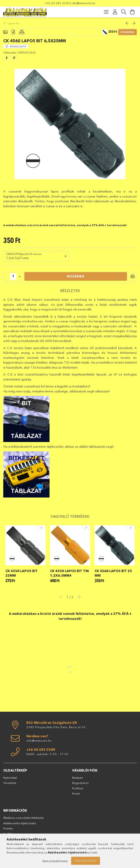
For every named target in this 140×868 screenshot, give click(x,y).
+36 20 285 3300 (57, 3)
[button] (132, 276)
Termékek (10, 783)
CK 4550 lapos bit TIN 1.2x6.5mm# (69, 573)
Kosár (76, 793)
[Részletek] (13, 32)
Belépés (78, 778)
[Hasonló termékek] (22, 32)
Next (78, 597)
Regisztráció (80, 783)
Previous (62, 597)
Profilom (78, 788)
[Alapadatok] (5, 32)
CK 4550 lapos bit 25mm (22, 573)
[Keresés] (124, 12)
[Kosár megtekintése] (132, 12)
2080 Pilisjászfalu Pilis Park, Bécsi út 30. (56, 727)
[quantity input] (13, 277)
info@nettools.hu (83, 3)
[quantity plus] (20, 277)
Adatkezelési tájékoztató (20, 823)
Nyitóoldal (10, 778)
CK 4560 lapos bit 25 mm (113, 573)
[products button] (106, 12)
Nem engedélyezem (55, 861)
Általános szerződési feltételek (24, 818)
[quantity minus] (7, 277)
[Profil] (115, 12)
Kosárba (127, 32)
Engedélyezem (86, 861)
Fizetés (8, 828)
